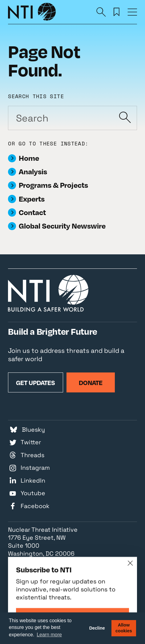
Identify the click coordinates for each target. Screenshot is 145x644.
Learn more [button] (49, 635)
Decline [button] (97, 628)
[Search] (101, 12)
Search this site (36, 96)
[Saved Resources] (117, 12)
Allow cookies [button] (124, 628)
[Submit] (125, 118)
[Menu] (132, 12)
